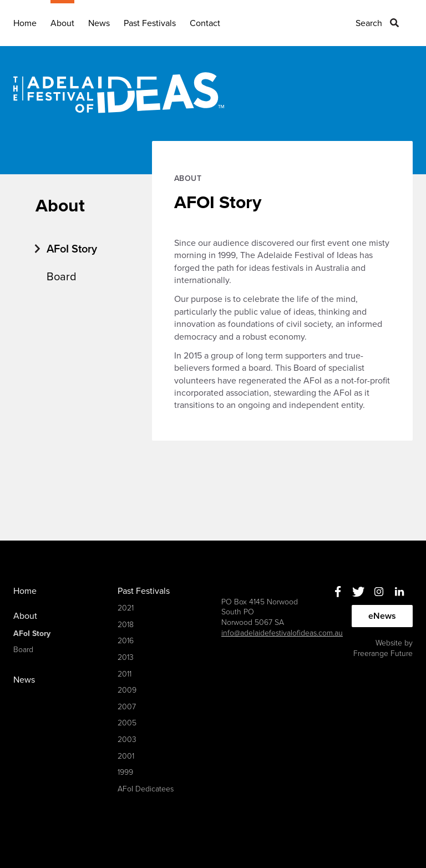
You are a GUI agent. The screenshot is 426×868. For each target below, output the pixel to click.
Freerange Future (383, 653)
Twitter (358, 592)
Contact (205, 23)
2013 (126, 657)
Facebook (338, 592)
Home (25, 23)
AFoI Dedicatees (146, 789)
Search (369, 23)
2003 (127, 740)
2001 (126, 756)
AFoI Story (72, 249)
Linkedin (399, 592)
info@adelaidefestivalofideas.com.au (282, 633)
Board (62, 277)
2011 (125, 674)
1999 (125, 772)
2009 (127, 690)
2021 (126, 608)
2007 (127, 707)
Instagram (379, 592)
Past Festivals (150, 23)
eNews (382, 616)
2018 (126, 625)
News (99, 23)
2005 (127, 723)
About (62, 23)
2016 (126, 641)
